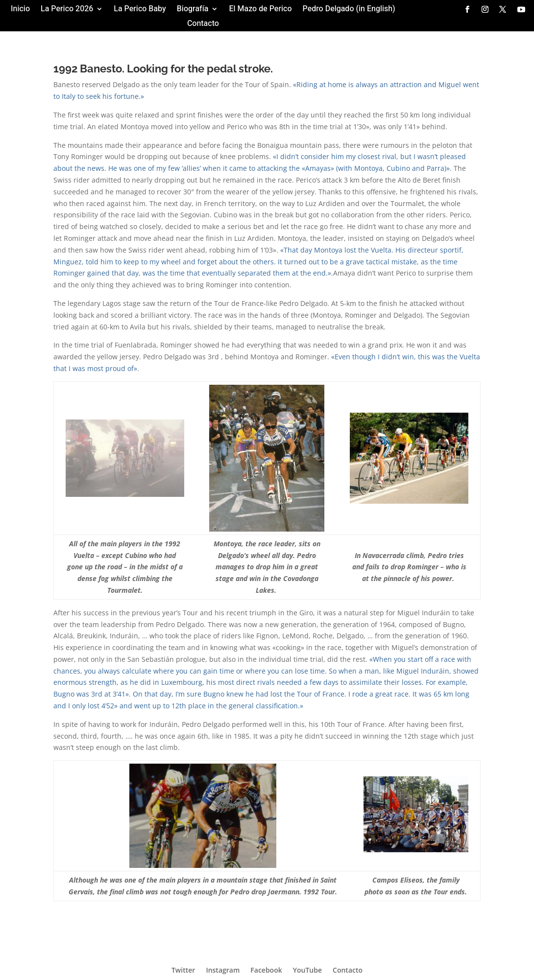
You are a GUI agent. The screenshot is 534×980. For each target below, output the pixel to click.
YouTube (307, 969)
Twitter (183, 969)
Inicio (20, 10)
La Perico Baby (140, 10)
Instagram (223, 969)
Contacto (203, 25)
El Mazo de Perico (260, 10)
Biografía (193, 10)
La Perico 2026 (67, 10)
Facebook (266, 969)
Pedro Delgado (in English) (349, 10)
